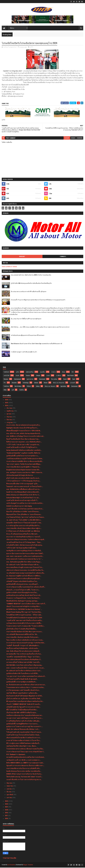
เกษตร (48, 376)
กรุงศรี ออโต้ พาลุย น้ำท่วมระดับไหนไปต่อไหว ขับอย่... (23, 735)
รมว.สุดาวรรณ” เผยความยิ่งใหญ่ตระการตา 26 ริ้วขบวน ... (25, 719)
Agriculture (63, 387)
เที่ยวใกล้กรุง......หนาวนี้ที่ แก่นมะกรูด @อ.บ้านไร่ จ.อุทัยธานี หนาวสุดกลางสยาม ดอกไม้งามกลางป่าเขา (40, 328)
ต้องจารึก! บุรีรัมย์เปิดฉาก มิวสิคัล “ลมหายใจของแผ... (23, 512)
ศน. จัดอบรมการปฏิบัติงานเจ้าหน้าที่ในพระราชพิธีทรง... (24, 576)
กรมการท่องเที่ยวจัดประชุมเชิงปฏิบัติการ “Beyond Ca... (23, 467)
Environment (74, 387)
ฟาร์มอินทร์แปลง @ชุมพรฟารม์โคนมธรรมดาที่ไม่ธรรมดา (28, 336)
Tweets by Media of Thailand (9, 267)
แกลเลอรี (72, 383)
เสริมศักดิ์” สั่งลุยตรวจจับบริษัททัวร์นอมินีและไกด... (22, 582)
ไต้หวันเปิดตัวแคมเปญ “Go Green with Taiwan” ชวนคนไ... (24, 777)
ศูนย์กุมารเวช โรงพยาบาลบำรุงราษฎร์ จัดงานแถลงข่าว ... (25, 727)
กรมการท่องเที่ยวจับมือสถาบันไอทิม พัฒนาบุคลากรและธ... (25, 632)
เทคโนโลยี (7, 376)
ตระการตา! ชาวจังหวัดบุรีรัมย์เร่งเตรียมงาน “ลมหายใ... (24, 537)
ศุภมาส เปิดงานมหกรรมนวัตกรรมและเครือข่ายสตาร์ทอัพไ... (25, 554)
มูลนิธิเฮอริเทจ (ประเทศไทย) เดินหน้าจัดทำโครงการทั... (24, 596)
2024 (7, 406)
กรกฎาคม (10, 423)
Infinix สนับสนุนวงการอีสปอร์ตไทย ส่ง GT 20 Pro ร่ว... (23, 495)
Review (46, 383)
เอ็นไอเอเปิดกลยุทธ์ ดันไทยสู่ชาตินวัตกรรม (20, 476)
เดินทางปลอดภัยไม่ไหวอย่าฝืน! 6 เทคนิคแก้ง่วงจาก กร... (24, 738)
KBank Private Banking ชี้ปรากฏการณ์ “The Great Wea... (24, 613)
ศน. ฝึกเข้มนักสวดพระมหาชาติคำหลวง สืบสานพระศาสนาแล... (26, 685)
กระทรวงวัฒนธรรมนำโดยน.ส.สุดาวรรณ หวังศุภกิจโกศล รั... (25, 752)
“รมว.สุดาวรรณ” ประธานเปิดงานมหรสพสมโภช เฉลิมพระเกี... (26, 677)
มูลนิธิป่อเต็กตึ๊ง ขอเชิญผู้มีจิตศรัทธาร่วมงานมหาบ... (22, 724)
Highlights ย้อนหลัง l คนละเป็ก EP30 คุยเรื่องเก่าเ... (22, 428)
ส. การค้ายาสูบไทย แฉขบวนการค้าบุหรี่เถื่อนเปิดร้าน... (23, 526)
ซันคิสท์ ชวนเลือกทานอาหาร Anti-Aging (19, 506)
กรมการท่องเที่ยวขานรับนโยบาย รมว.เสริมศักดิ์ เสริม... (23, 769)
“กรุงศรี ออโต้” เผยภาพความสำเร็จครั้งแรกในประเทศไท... (24, 621)
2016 (7, 819)
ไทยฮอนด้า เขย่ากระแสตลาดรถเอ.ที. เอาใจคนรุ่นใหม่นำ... (25, 487)
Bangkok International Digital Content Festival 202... (23, 470)
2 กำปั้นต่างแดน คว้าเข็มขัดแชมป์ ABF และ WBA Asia (23, 532)
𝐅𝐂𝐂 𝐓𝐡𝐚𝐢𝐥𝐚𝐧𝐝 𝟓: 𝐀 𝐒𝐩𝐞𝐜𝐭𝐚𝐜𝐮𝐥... (16, 755)
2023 (7, 802)
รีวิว (5, 383)
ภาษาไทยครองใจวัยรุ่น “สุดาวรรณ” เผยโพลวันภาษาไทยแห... (26, 518)
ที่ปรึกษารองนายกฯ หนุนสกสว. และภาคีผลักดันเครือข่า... (24, 442)
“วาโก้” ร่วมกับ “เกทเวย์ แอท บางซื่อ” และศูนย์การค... (23, 445)
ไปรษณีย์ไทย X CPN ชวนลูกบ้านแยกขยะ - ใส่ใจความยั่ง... (24, 615)
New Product (71, 376)
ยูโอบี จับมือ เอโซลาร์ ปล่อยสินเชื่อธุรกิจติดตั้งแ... (22, 629)
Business (6, 380)
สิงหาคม (9, 420)
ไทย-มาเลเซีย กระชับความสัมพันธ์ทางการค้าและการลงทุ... (25, 640)
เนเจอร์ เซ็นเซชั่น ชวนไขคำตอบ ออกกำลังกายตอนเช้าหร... (25, 509)
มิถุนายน (10, 783)
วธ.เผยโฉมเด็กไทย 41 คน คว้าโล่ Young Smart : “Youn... (24, 543)
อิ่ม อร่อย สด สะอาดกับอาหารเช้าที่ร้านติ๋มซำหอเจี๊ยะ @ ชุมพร (29, 292)
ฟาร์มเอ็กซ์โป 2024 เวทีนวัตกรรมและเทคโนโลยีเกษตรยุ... (25, 546)
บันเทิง (17, 376)
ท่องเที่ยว (43, 372)
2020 (7, 810)
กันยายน (10, 417)
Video (5, 390)
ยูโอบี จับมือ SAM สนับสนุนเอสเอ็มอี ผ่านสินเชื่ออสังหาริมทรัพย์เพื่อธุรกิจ (31, 284)
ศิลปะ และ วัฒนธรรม (59, 383)
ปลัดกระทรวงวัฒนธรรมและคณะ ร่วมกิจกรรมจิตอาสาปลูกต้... (26, 540)
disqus (73, 138)
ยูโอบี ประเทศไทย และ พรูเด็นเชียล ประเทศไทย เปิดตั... (24, 699)
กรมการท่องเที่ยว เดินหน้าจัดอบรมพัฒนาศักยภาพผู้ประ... (24, 529)
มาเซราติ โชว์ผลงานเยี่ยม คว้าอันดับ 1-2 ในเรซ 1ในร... (24, 741)
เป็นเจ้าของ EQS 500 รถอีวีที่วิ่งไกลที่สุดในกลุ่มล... (22, 713)
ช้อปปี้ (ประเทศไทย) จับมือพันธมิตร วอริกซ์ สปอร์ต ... (23, 649)
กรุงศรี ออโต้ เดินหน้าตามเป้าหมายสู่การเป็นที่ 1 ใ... (22, 501)
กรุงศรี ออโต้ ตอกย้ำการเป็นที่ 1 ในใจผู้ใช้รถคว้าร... (22, 448)
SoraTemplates (11, 865)
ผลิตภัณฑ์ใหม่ (30, 372)
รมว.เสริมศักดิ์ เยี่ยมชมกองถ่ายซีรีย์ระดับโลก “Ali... (22, 635)
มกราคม (9, 798)
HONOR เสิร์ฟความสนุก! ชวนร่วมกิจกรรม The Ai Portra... (24, 774)
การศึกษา (59, 376)
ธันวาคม (10, 409)
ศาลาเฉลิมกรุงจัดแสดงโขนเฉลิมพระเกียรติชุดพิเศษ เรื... (24, 660)
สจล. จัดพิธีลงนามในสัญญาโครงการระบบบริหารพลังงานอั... (25, 437)
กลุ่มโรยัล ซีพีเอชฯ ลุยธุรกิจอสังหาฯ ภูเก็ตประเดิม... (22, 693)
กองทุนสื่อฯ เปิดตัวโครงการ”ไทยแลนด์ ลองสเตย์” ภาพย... (24, 523)
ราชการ (53, 372)
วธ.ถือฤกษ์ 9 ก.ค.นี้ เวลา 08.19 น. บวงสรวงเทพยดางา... (24, 760)
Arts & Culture (18, 387)
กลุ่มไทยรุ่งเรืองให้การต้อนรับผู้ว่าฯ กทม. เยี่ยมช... (22, 746)
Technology (26, 383)
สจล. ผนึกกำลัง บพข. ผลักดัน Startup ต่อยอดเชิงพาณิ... (24, 434)
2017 (7, 816)
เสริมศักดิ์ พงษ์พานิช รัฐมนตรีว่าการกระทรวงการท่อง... (23, 707)
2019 (7, 813)
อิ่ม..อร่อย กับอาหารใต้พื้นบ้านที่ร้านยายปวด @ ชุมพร (26, 319)
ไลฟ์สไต (22, 390)
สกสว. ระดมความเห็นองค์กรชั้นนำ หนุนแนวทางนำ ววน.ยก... (26, 668)
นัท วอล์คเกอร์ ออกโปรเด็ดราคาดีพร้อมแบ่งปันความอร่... (24, 671)
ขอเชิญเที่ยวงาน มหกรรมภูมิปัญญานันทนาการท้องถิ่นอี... (24, 551)
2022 (7, 804)
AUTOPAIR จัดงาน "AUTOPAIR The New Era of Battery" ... (24, 610)
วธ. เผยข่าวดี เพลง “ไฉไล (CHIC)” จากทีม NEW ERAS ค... (24, 520)
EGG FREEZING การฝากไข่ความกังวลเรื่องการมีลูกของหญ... (24, 665)
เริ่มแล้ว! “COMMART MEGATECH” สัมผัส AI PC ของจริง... (24, 705)
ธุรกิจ (32, 48)
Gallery (38, 387)
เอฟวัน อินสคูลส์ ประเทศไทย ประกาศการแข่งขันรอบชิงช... (25, 504)
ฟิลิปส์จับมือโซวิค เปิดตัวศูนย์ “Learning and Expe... (22, 601)
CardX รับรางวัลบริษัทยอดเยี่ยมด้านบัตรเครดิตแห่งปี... (23, 492)
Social (65, 380)
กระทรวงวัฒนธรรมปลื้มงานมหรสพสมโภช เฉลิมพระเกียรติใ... (26, 587)
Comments (63, 257)
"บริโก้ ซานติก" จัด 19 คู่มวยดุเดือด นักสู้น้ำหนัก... (22, 548)
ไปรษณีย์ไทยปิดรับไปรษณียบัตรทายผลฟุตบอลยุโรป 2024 (24, 618)
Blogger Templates (28, 865)
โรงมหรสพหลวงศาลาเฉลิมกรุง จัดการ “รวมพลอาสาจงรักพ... (25, 688)
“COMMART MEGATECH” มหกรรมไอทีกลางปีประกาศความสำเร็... (26, 604)
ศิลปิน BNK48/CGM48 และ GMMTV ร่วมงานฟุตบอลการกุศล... (25, 763)
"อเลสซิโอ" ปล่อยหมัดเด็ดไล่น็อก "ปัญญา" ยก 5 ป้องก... (23, 657)
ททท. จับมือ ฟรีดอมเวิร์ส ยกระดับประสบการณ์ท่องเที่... (23, 652)
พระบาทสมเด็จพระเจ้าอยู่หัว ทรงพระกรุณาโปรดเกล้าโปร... (25, 568)
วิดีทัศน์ (29, 387)
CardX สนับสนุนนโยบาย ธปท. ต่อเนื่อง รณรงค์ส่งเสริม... (24, 772)
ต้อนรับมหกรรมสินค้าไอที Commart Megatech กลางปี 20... (25, 696)
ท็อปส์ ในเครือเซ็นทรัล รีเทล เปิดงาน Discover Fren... (23, 439)
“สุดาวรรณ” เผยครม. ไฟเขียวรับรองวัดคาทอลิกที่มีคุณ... (24, 465)
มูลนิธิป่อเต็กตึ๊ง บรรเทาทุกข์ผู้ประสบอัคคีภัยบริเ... (22, 682)
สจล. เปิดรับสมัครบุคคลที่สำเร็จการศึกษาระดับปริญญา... (24, 562)
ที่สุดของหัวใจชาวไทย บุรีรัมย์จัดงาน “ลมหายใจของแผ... (24, 515)
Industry (36, 383)
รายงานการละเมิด (9, 858)
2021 (7, 807)
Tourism (28, 376)
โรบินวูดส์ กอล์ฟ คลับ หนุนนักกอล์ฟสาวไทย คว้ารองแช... (24, 732)
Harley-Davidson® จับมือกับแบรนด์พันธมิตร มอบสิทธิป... (24, 451)
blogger (67, 138)
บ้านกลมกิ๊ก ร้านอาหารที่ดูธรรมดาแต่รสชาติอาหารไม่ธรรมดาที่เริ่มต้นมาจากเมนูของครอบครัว (38, 300)
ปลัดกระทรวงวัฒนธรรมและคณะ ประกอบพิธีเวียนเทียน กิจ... (25, 571)
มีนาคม (9, 792)
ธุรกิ (13, 390)
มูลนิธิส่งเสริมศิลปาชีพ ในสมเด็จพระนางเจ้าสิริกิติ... (22, 674)
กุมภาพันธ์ (10, 795)
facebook (80, 138)
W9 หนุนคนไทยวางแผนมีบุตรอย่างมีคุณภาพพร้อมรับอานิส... (25, 702)
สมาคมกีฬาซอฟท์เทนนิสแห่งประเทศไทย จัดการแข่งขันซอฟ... (26, 758)
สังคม (64, 372)
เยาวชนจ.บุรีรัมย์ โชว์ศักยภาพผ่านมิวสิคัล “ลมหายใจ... (23, 663)
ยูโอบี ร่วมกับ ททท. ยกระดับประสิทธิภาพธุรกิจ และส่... (23, 478)
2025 (7, 403)
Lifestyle (38, 376)
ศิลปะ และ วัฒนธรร (50, 387)
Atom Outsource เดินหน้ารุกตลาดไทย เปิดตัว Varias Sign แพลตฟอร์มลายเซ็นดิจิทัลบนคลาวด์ (36, 344)
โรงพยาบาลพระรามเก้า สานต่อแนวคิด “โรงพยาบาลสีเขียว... (25, 626)
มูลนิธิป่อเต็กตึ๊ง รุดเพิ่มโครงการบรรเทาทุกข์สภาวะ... (23, 456)
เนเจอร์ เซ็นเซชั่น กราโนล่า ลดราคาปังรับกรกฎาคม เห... (24, 780)
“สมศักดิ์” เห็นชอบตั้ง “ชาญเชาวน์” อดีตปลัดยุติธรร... (23, 646)
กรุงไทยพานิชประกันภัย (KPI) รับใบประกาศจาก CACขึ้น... (24, 624)
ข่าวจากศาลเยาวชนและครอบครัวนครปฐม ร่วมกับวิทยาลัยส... (26, 643)
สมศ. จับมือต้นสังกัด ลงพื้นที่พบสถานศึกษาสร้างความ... (23, 490)
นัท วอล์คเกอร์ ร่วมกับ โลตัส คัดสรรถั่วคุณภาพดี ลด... (23, 565)
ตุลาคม (9, 414)
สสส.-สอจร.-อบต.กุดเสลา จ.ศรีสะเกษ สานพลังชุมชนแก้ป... (25, 557)
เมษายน (9, 789)
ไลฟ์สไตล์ (6, 372)
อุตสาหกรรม (30, 380)
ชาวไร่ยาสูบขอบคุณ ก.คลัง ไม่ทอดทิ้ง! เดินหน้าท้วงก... (23, 691)
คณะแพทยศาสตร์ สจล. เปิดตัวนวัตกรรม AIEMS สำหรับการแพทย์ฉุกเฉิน (31, 275)
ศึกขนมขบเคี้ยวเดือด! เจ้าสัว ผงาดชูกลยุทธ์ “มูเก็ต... (22, 484)
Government (42, 380)
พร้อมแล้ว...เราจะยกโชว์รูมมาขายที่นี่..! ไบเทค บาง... (23, 590)
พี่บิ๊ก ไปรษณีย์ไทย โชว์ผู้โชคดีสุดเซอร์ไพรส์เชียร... (22, 710)
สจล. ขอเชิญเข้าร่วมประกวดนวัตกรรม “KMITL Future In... (25, 473)
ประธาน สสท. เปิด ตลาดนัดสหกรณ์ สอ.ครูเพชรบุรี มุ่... (23, 426)
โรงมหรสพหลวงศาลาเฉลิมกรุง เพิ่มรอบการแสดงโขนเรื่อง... (25, 749)
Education (14, 383)
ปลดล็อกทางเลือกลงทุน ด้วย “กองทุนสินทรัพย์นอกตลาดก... (25, 716)
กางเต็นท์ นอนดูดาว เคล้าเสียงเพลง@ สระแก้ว (24, 352)
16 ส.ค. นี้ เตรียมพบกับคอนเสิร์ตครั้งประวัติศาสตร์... (22, 534)
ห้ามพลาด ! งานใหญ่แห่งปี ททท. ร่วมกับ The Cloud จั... (23, 599)
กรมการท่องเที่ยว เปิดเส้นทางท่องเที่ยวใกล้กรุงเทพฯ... (23, 638)
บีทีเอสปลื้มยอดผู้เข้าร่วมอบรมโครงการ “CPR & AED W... (24, 431)
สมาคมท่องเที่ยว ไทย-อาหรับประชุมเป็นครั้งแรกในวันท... (24, 654)
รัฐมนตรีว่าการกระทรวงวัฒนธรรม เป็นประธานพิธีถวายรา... (25, 766)
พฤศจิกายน (10, 411)
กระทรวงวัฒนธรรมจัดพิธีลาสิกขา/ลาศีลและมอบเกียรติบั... (25, 462)
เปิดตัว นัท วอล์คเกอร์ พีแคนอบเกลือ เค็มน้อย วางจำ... (23, 730)
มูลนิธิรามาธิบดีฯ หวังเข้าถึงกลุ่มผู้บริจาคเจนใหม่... (22, 593)
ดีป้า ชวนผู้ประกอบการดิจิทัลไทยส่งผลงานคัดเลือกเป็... (23, 744)
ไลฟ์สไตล (6, 387)
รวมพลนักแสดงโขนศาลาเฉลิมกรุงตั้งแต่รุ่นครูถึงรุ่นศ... (23, 579)
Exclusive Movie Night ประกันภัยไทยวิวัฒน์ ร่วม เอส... (23, 498)
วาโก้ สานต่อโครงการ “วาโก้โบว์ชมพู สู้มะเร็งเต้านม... (23, 481)
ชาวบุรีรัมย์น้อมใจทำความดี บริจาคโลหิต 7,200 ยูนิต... (23, 721)
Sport (74, 380)
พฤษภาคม (10, 786)
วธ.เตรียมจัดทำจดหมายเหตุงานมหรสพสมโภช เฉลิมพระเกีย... (26, 573)
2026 (7, 400)
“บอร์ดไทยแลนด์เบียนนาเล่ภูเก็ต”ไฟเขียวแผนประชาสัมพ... (25, 459)
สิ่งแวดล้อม (54, 380)
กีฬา (73, 372)
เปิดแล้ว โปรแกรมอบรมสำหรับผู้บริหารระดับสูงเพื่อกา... (24, 607)
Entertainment (17, 380)
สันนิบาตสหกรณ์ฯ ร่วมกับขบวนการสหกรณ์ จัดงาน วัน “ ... (25, 559)
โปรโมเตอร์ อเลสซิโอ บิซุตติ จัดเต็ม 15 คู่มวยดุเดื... (22, 680)
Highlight (22, 257)
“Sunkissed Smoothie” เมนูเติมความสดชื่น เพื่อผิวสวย (23, 453)
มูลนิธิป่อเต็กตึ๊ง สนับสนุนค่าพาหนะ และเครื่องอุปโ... (23, 585)
